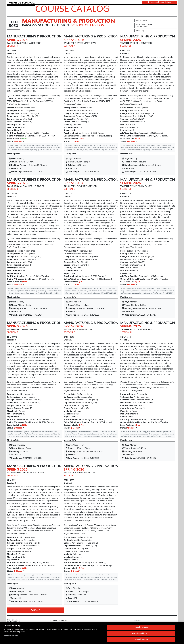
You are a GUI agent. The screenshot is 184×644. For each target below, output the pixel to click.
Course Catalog (72, 9)
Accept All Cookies (141, 639)
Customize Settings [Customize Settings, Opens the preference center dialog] (141, 627)
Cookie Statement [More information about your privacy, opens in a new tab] (11, 635)
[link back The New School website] (21, 3)
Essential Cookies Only (141, 633)
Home (35, 610)
